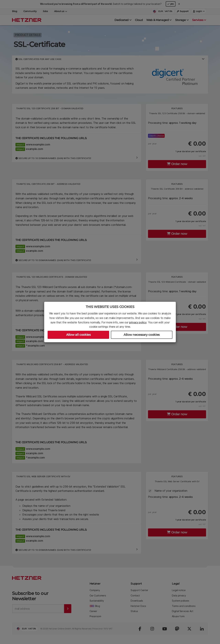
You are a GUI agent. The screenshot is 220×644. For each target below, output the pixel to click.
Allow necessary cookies (142, 335)
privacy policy (138, 322)
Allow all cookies (78, 335)
